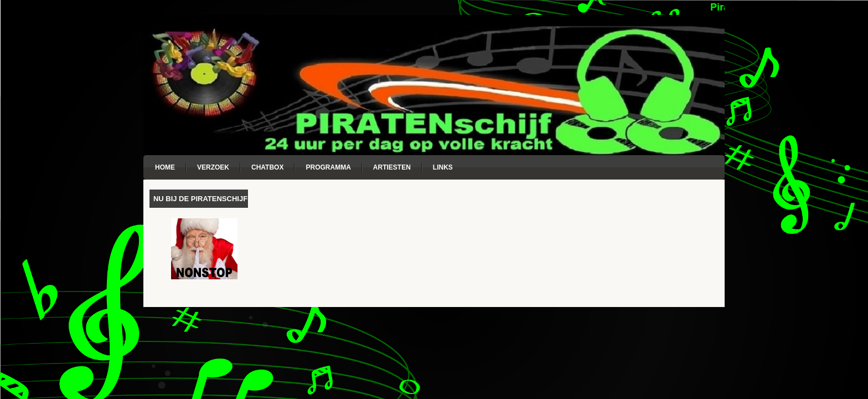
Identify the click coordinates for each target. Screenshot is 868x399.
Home (165, 167)
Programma (328, 167)
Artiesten (392, 167)
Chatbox (267, 167)
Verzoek (213, 167)
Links (443, 167)
